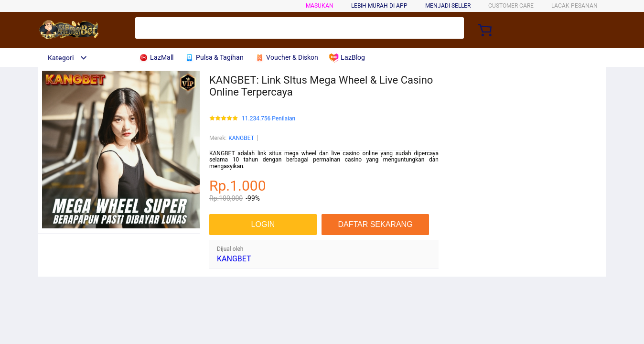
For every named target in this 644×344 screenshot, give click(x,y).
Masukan (320, 6)
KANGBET (241, 138)
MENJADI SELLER (448, 6)
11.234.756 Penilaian (268, 119)
